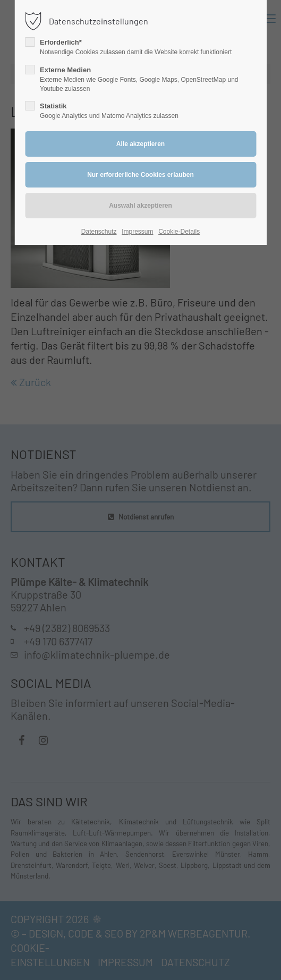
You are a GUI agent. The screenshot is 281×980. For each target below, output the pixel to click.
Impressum (137, 232)
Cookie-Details (179, 232)
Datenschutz (99, 232)
